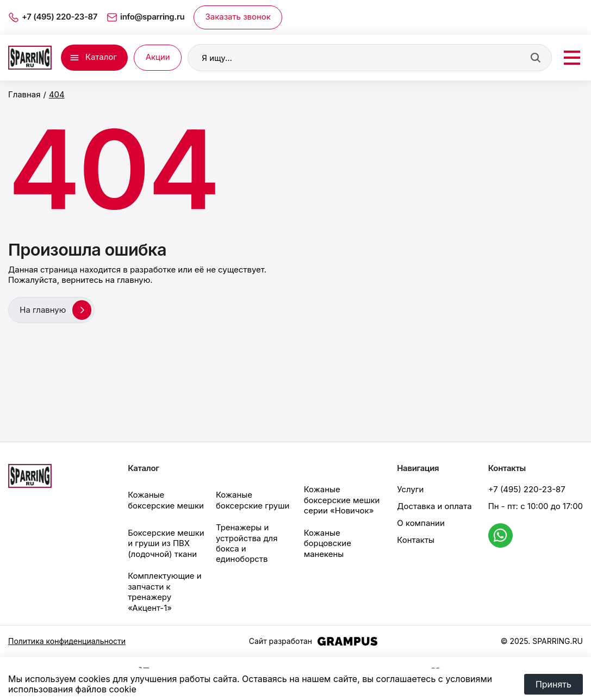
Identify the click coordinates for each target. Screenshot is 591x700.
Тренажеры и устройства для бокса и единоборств (247, 542)
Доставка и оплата (434, 505)
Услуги (410, 489)
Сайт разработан (313, 640)
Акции (158, 57)
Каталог (101, 57)
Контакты (416, 539)
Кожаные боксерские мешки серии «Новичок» (342, 500)
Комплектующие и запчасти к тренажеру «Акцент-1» (164, 591)
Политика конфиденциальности (67, 640)
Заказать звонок (238, 17)
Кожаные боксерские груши (253, 499)
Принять (553, 684)
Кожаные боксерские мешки (166, 499)
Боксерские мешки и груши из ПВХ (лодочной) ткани (166, 543)
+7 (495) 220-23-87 (527, 489)
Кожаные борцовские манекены (328, 543)
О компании (421, 522)
